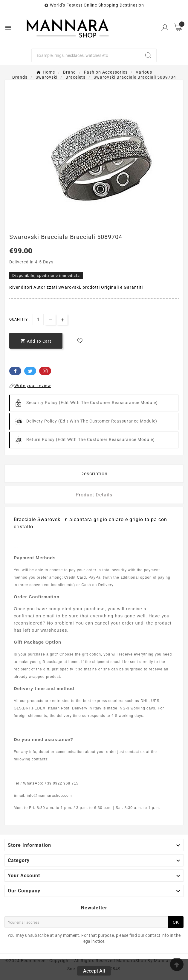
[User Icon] (165, 28)
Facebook (15, 371)
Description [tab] (94, 474)
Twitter (30, 371)
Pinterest (45, 371)
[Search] (86, 55)
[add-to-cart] (36, 341)
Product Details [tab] (94, 495)
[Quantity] (38, 320)
